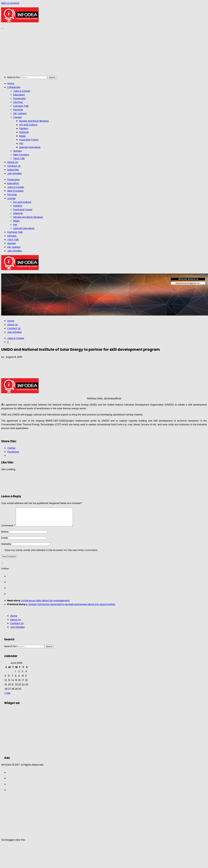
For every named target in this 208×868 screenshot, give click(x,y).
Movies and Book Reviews (34, 121)
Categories (14, 87)
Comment (8, 529)
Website (6, 548)
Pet (21, 143)
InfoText (18, 102)
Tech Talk (19, 158)
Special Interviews (30, 147)
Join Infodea (14, 173)
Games (17, 151)
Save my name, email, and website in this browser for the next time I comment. (51, 554)
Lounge (17, 117)
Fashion (24, 128)
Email (4, 541)
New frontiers (21, 155)
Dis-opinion (20, 113)
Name (5, 535)
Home (11, 83)
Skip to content (10, 3)
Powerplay (19, 98)
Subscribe (13, 170)
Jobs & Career (22, 91)
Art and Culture (28, 125)
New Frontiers (15, 191)
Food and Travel (29, 140)
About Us (13, 162)
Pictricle (18, 110)
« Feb (7, 697)
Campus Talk (21, 106)
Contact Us (14, 166)
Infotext (12, 236)
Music (22, 136)
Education (19, 95)
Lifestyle (24, 132)
